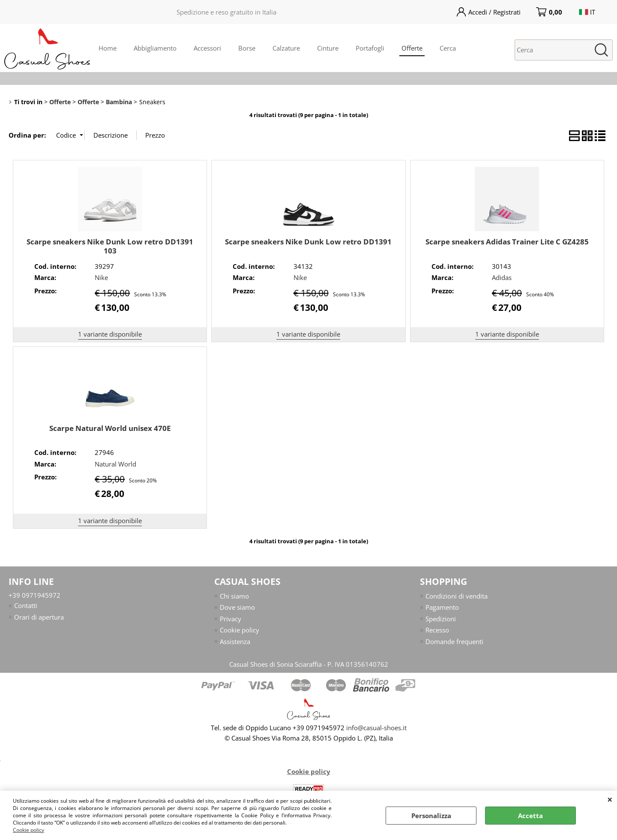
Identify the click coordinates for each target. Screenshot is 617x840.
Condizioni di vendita (457, 596)
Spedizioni (441, 619)
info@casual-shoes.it (376, 728)
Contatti (26, 605)
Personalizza (431, 816)
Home (108, 48)
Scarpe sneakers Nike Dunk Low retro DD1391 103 (110, 246)
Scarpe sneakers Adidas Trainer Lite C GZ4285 (507, 242)
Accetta (530, 816)
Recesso (437, 630)
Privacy (231, 619)
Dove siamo (237, 607)
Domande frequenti (454, 641)
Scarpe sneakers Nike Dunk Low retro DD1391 (308, 242)
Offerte (412, 48)
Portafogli (370, 48)
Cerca (448, 48)
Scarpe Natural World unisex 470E (110, 428)
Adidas (502, 277)
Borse (247, 48)
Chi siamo (234, 596)
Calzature (286, 48)
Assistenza (235, 641)
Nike (101, 277)
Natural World (115, 464)
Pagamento (442, 607)
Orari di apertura (39, 617)
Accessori (207, 48)
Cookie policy (28, 830)
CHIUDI (610, 799)
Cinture (328, 48)
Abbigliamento (155, 48)
